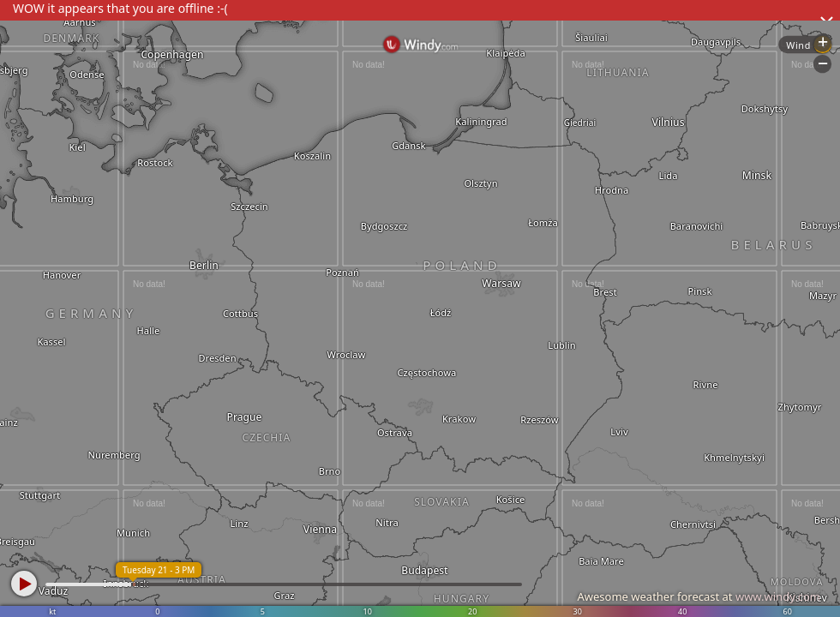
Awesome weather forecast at (699, 596)
